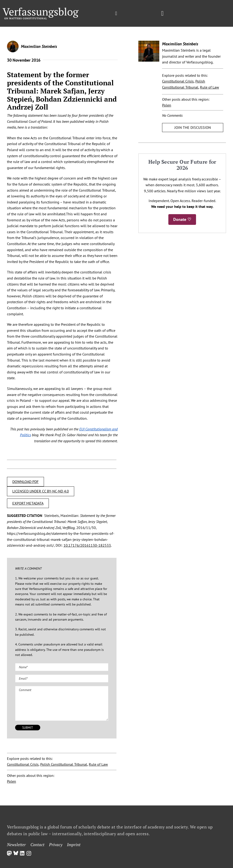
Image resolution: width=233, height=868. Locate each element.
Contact (37, 845)
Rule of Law (98, 764)
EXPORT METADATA (28, 503)
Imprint (74, 845)
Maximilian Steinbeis (39, 46)
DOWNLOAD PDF (25, 482)
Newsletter (16, 845)
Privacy (56, 845)
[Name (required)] (62, 667)
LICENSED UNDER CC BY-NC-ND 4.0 (41, 491)
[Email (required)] (62, 678)
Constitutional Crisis (23, 764)
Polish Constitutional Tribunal (64, 764)
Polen (12, 781)
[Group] (41, 10)
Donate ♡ (182, 219)
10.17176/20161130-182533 (87, 545)
